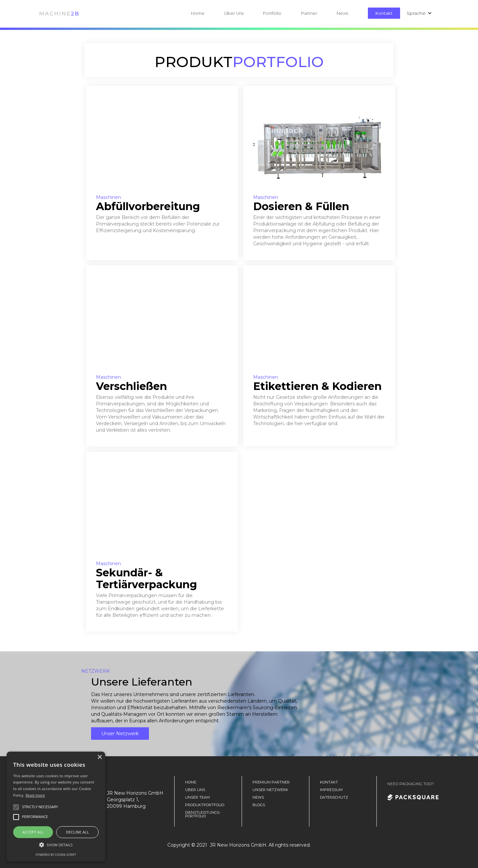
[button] (244, 13)
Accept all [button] (33, 832)
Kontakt (384, 13)
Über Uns (234, 13)
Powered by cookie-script (56, 855)
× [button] (99, 757)
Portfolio (272, 13)
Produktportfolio (205, 805)
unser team (197, 797)
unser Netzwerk (270, 790)
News (342, 13)
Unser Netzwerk (120, 734)
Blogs (259, 805)
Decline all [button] (78, 832)
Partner (309, 13)
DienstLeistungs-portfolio (203, 814)
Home (198, 13)
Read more (35, 795)
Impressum (331, 790)
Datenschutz (334, 797)
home (191, 782)
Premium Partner (271, 782)
